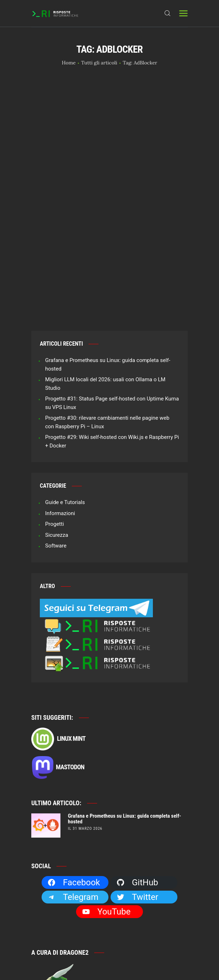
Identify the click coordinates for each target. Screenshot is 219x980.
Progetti (55, 440)
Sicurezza (57, 451)
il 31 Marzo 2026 (85, 745)
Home (69, 63)
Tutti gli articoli (99, 63)
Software (56, 462)
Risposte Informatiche (113, 949)
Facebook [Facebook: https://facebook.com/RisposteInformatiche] (74, 798)
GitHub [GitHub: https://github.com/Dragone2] (137, 798)
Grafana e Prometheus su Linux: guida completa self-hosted (124, 735)
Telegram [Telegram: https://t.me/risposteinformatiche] (73, 813)
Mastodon (58, 683)
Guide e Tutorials (65, 418)
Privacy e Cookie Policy (109, 957)
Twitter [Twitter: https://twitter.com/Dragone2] (137, 813)
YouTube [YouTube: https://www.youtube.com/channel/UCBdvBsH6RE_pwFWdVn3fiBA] (106, 828)
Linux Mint (58, 655)
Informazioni (60, 429)
